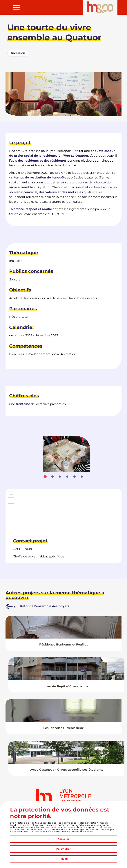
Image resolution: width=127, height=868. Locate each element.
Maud (22, 549)
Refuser (63, 859)
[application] (63, 512)
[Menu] (15, 7)
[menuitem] (15, 7)
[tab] (45, 477)
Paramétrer (63, 849)
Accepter (63, 839)
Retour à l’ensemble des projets (45, 606)
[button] (11, 495)
